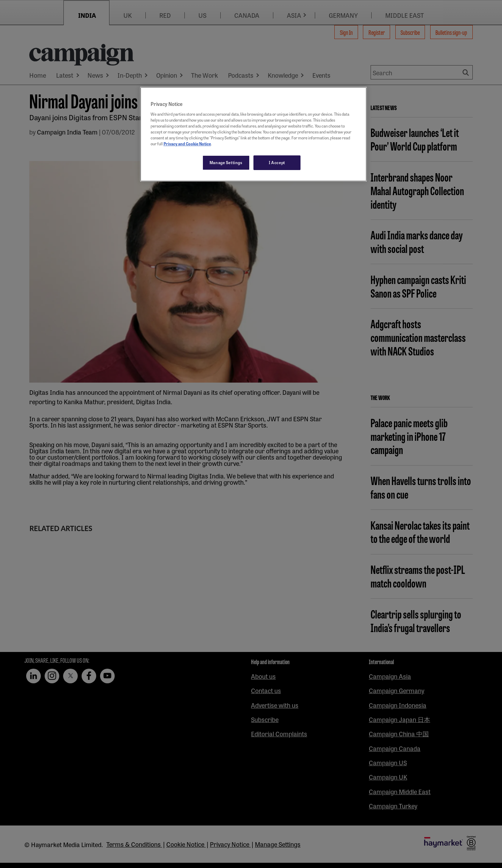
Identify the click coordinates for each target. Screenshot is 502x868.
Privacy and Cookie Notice (187, 144)
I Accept (277, 162)
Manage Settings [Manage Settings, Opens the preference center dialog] (226, 162)
